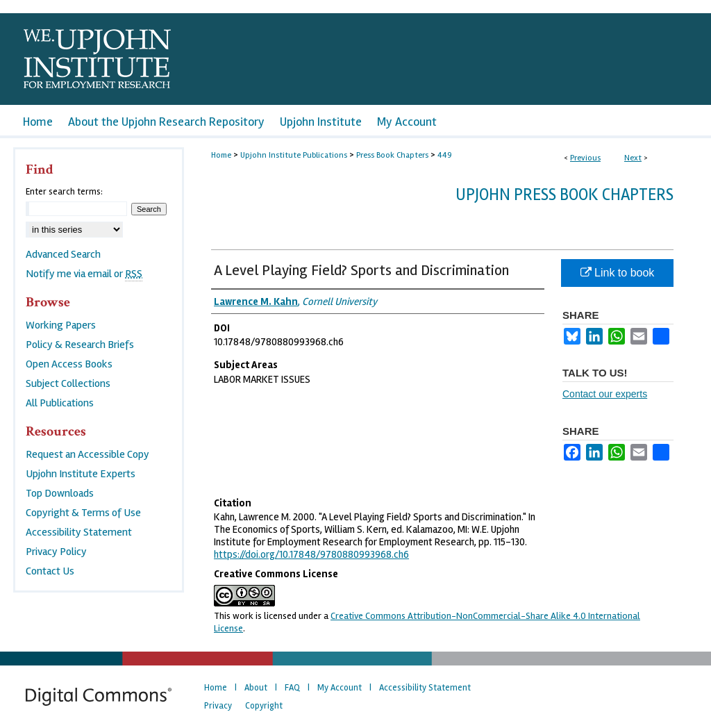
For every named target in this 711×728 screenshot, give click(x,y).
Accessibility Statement (79, 532)
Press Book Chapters (392, 155)
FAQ (292, 688)
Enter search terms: (64, 192)
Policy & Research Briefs (80, 345)
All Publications (60, 403)
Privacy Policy (56, 552)
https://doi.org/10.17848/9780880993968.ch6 (311, 554)
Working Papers (61, 325)
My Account (340, 688)
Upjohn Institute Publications (294, 155)
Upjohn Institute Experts (81, 474)
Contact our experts (605, 394)
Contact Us (50, 571)
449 (445, 155)
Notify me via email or (84, 274)
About (256, 688)
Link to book (618, 273)
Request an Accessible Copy (87, 454)
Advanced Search (63, 254)
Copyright (264, 706)
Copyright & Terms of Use (83, 513)
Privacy (218, 706)
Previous (585, 158)
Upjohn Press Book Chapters (564, 195)
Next (633, 158)
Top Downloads (60, 493)
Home (221, 155)
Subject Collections (68, 383)
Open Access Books (69, 364)
